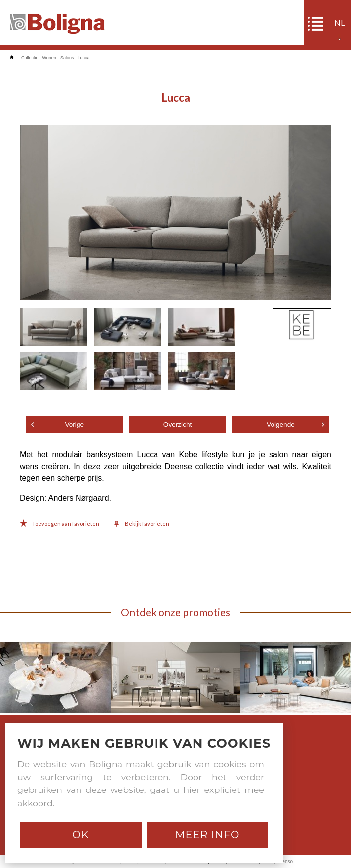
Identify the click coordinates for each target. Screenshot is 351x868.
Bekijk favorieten (142, 524)
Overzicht (177, 424)
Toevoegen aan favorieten (59, 524)
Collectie (30, 58)
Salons (67, 58)
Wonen (49, 58)
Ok (80, 835)
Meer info (208, 835)
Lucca (83, 58)
